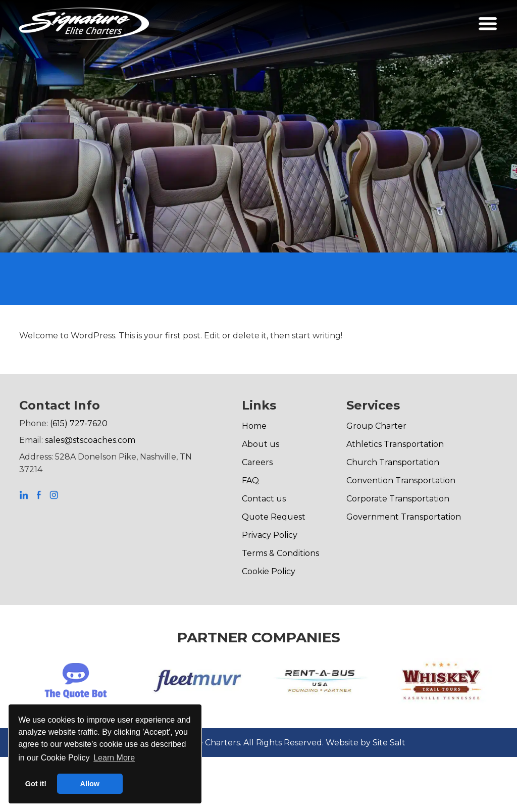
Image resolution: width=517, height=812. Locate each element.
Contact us (264, 499)
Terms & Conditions (280, 553)
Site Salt (389, 743)
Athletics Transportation (395, 444)
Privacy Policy (270, 535)
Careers (257, 462)
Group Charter (376, 426)
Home (254, 426)
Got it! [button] (36, 784)
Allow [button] (90, 784)
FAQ (250, 480)
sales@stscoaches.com (90, 440)
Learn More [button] (114, 758)
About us (261, 444)
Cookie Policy (269, 571)
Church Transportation (393, 462)
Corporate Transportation (398, 499)
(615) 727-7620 (79, 423)
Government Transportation (404, 517)
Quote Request (274, 517)
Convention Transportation (401, 480)
